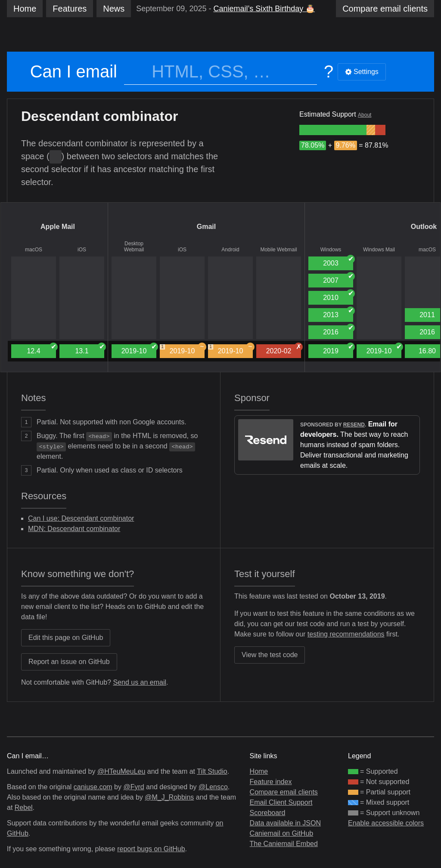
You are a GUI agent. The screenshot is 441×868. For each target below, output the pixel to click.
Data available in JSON (285, 823)
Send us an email (140, 682)
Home (25, 9)
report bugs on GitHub (151, 849)
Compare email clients (284, 792)
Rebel (24, 808)
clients (385, 9)
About (365, 115)
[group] (333, 130)
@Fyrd (134, 787)
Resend (354, 425)
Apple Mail (58, 227)
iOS (82, 250)
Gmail (206, 227)
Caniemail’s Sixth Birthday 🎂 (264, 9)
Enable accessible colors (386, 823)
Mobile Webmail (278, 250)
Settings (362, 72)
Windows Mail (379, 250)
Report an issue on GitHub (69, 662)
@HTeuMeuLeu (121, 771)
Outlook (424, 227)
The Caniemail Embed (284, 844)
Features (70, 9)
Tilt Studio (212, 771)
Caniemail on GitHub (282, 833)
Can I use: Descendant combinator (81, 518)
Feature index (271, 782)
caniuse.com (93, 787)
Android (230, 250)
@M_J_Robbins (169, 797)
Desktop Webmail (134, 247)
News (114, 9)
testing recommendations (346, 634)
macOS (34, 250)
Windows (331, 250)
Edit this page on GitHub (66, 638)
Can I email (74, 71)
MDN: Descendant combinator (74, 529)
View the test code (270, 655)
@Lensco (213, 787)
